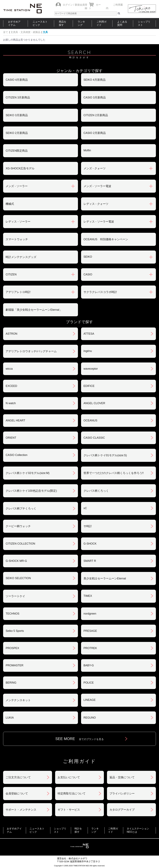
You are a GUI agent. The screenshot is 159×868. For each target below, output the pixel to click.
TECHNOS (12, 614)
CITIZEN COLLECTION (20, 544)
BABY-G (89, 665)
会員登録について (17, 794)
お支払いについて (69, 777)
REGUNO (90, 718)
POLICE (89, 683)
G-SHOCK (90, 544)
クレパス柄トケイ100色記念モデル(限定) (31, 491)
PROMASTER (14, 665)
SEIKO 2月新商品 (17, 133)
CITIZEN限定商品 (17, 151)
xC (85, 508)
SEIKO (88, 257)
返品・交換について (122, 777)
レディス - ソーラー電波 (99, 222)
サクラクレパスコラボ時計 (100, 292)
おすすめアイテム (14, 23)
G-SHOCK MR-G (16, 561)
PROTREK (90, 648)
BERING (11, 683)
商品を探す (63, 23)
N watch (11, 403)
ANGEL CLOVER (94, 403)
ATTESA (89, 334)
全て (6, 32)
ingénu (88, 351)
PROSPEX (12, 648)
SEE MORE (79, 739)
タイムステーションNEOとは (138, 830)
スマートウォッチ (17, 239)
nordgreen (90, 614)
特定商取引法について (72, 794)
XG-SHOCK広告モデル (20, 168)
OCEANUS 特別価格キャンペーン (106, 239)
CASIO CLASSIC (94, 438)
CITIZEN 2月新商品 (96, 115)
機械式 (10, 204)
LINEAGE (90, 700)
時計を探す (78, 830)
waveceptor (91, 369)
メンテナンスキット (18, 700)
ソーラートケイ (15, 596)
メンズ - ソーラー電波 (97, 186)
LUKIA (10, 718)
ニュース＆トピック (40, 23)
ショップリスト (144, 23)
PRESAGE (90, 631)
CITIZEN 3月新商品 (18, 97)
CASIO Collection (16, 455)
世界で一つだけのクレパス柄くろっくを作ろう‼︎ (114, 473)
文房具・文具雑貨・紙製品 (25, 32)
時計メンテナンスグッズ (21, 257)
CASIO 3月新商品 (95, 97)
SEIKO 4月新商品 (95, 80)
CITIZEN (11, 274)
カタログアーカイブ (122, 810)
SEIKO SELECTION (18, 578)
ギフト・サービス (69, 810)
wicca (9, 369)
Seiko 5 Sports (15, 631)
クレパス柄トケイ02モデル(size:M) (27, 473)
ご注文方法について (18, 777)
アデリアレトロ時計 (18, 292)
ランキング (81, 23)
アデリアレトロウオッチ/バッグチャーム (31, 351)
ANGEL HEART (15, 420)
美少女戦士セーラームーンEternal (105, 578)
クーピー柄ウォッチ (18, 526)
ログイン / (68, 5)
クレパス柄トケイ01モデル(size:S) (105, 455)
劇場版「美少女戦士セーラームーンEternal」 (34, 310)
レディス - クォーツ (96, 204)
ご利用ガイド (102, 23)
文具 (45, 32)
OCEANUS (90, 420)
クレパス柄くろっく (96, 491)
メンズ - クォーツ (95, 168)
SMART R (90, 561)
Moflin (87, 150)
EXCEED (11, 386)
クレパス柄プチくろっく (21, 508)
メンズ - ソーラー (17, 186)
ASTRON (11, 334)
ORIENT (11, 438)
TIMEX (88, 596)
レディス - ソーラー (18, 222)
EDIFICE (89, 386)
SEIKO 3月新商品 (17, 115)
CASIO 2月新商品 (95, 133)
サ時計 (88, 526)
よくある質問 (122, 23)
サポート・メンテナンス (21, 810)
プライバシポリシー (122, 794)
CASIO (88, 274)
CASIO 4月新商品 (17, 80)
